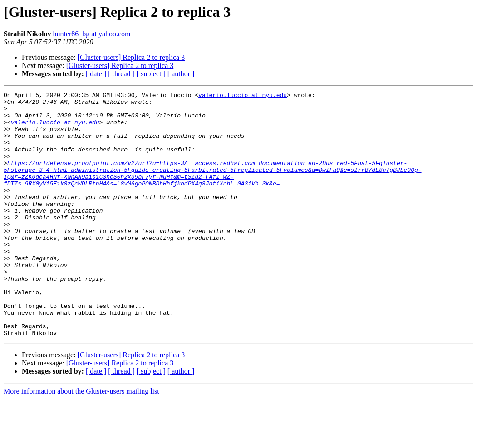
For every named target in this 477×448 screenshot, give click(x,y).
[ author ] (181, 74)
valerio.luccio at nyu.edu (243, 96)
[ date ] (96, 74)
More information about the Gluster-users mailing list (81, 440)
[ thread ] (121, 74)
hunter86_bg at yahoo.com (91, 34)
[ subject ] (151, 74)
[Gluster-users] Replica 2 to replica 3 (131, 57)
